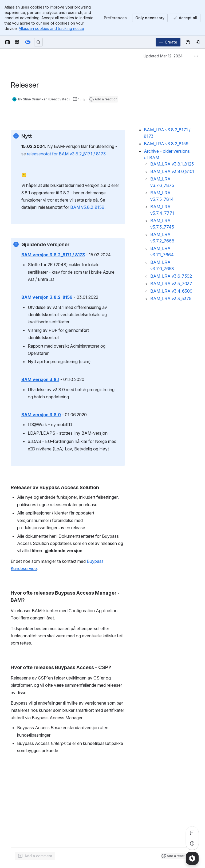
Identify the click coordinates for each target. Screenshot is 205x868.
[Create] (168, 42)
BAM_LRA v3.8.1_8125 (172, 164)
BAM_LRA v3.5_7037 (171, 284)
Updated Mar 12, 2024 (163, 56)
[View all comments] (192, 833)
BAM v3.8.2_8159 (87, 207)
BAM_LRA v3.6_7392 (171, 276)
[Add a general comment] (35, 856)
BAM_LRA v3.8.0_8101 (172, 171)
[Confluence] (28, 42)
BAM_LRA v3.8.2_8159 (166, 144)
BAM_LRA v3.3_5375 (171, 299)
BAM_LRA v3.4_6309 (171, 291)
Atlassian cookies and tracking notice (51, 28)
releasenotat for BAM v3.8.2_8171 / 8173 (66, 154)
